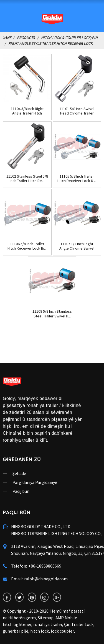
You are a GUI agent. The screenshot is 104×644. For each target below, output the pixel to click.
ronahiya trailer (48, 624)
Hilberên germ (22, 618)
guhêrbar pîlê (16, 631)
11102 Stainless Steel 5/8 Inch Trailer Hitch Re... (27, 179)
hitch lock (40, 631)
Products (26, 38)
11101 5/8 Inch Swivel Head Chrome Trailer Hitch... (77, 111)
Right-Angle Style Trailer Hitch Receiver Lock (50, 43)
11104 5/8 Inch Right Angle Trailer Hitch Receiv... (27, 111)
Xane (7, 38)
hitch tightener (17, 624)
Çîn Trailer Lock (79, 624)
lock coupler (62, 631)
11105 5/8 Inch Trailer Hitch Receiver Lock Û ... (77, 179)
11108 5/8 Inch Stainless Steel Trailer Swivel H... (52, 314)
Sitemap (46, 618)
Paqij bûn (21, 491)
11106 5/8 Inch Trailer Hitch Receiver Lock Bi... (27, 246)
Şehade (19, 473)
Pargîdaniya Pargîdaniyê (35, 482)
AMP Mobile (66, 618)
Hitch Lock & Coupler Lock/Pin (69, 38)
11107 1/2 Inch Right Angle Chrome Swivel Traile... (77, 246)
